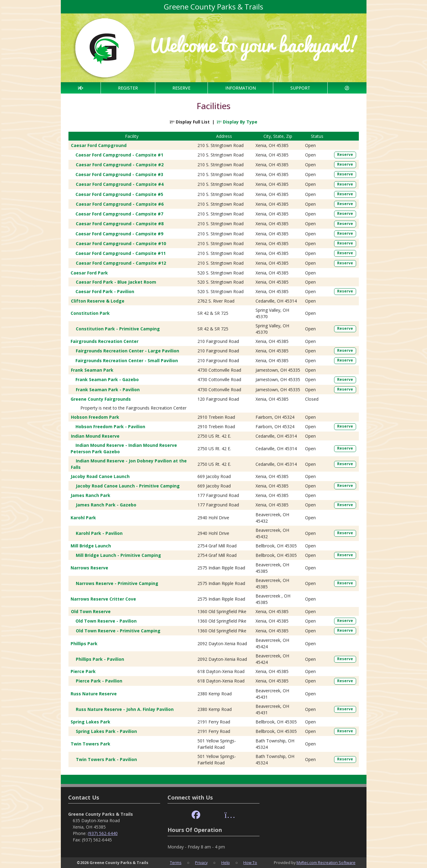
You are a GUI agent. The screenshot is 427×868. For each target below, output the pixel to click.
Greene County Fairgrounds (101, 399)
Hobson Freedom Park (95, 417)
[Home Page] (81, 88)
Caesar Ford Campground (99, 145)
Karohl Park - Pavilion (99, 533)
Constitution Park (90, 313)
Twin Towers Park (90, 744)
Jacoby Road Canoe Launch (100, 476)
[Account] (347, 88)
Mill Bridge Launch (91, 546)
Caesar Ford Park (89, 273)
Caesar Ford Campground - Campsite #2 (120, 165)
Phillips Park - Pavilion (100, 659)
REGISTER (128, 88)
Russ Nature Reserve (94, 694)
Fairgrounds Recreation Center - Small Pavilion (127, 360)
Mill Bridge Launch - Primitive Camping (118, 555)
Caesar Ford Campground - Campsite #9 (119, 234)
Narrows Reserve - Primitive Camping (117, 583)
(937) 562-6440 (103, 833)
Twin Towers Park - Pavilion (106, 759)
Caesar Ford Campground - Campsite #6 (120, 204)
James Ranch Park (90, 495)
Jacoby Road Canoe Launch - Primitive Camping (128, 486)
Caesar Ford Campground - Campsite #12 (121, 263)
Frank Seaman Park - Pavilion (108, 390)
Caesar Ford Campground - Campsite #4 (120, 184)
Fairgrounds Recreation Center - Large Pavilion (127, 351)
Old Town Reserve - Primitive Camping (118, 631)
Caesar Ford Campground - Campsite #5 (119, 194)
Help (226, 862)
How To (250, 862)
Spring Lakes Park (90, 722)
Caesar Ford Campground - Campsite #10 (121, 243)
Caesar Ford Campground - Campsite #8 (120, 224)
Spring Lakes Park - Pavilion (106, 731)
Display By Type (237, 122)
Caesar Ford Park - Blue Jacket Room (116, 282)
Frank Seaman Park (92, 370)
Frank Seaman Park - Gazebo (107, 379)
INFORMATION (241, 88)
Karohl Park (83, 518)
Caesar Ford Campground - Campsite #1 (119, 155)
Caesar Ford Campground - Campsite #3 (119, 174)
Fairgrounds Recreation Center (105, 341)
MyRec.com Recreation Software (326, 862)
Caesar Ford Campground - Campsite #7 (119, 214)
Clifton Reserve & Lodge (98, 301)
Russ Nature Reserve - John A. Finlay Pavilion (125, 709)
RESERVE (181, 88)
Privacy (201, 862)
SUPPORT (300, 88)
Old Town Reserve (91, 611)
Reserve (345, 154)
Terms (176, 862)
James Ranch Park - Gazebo (106, 505)
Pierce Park (83, 671)
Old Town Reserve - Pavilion (106, 621)
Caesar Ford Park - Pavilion (105, 291)
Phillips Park (84, 644)
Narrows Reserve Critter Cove (103, 599)
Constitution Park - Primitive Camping (118, 329)
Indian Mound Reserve (95, 436)
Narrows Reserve (89, 568)
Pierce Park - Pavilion (99, 681)
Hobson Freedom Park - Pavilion (110, 427)
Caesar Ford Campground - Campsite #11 (121, 253)
